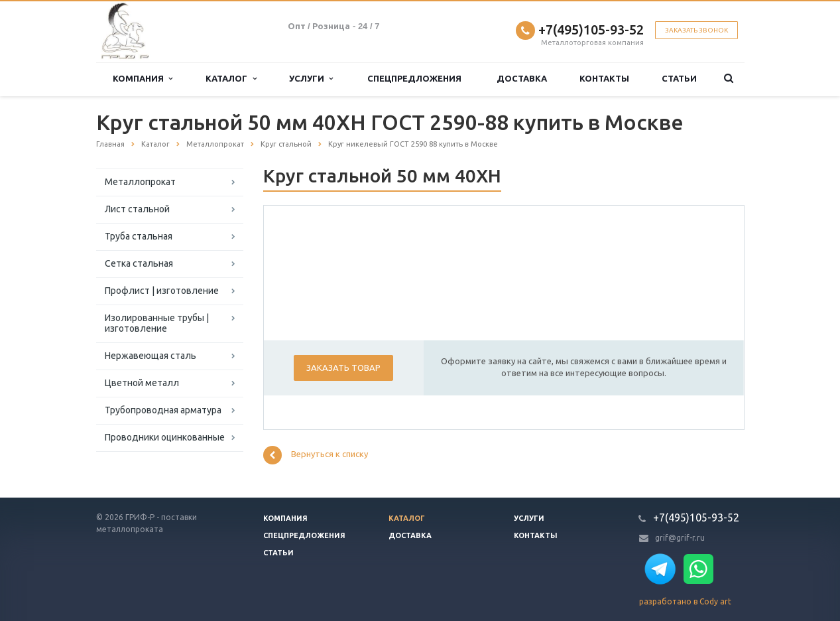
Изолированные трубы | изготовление (157, 323)
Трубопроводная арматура (163, 410)
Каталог (231, 79)
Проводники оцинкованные (165, 437)
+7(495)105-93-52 (591, 30)
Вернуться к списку (316, 455)
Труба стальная (139, 236)
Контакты (604, 79)
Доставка (522, 79)
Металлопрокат (140, 182)
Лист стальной (137, 209)
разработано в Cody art (685, 601)
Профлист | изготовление (162, 291)
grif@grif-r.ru (680, 538)
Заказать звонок (696, 30)
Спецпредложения (414, 79)
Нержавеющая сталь (150, 356)
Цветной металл (142, 383)
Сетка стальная (139, 263)
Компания (143, 79)
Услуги (311, 79)
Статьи (679, 79)
